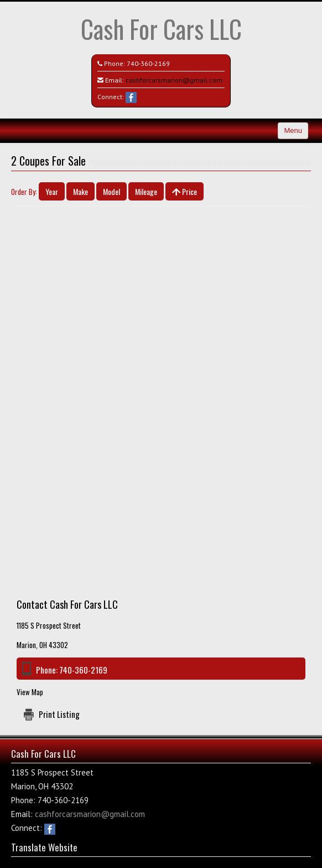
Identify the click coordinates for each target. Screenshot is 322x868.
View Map (30, 692)
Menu (293, 130)
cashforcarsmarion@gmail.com (174, 80)
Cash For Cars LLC (161, 29)
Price (185, 191)
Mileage (146, 191)
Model (111, 191)
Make (80, 191)
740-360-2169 (148, 63)
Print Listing (59, 714)
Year (52, 191)
